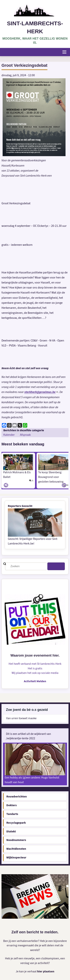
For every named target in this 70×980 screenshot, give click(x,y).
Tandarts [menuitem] (12, 814)
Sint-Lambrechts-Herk (35, 27)
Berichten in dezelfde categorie (24, 430)
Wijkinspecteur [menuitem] (16, 857)
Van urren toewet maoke (21, 718)
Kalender (9, 435)
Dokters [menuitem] (11, 805)
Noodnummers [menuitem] (16, 840)
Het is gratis (35, 668)
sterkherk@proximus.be (41, 392)
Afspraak (25, 435)
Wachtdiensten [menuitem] (16, 849)
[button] (34, 117)
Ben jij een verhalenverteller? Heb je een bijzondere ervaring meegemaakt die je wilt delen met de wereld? (35, 946)
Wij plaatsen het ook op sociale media (35, 673)
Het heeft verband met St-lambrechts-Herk (35, 664)
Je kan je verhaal (26, 971)
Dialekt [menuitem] (11, 831)
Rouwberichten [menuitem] (17, 797)
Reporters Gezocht (20, 506)
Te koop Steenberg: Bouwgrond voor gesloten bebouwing (51, 477)
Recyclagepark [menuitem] (16, 823)
